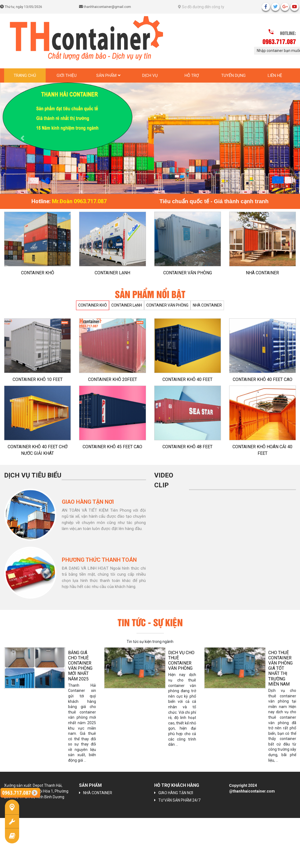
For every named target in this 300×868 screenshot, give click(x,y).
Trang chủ (25, 75)
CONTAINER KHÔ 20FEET (113, 379)
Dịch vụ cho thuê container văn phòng (181, 661)
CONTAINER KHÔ (38, 273)
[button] (23, 138)
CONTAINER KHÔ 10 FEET (38, 379)
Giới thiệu (67, 75)
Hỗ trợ (192, 75)
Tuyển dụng (233, 75)
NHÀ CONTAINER (262, 273)
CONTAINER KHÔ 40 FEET (187, 379)
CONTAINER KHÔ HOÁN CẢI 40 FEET (262, 450)
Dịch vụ (150, 75)
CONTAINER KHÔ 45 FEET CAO (112, 447)
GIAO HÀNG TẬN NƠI (176, 793)
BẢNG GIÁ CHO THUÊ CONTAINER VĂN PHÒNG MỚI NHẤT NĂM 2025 (80, 666)
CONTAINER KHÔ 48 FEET (187, 447)
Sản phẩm (106, 75)
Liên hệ (275, 75)
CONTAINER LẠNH (112, 273)
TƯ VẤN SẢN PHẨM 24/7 (179, 800)
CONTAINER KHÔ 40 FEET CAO (263, 379)
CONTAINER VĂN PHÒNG (188, 273)
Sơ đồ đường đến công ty (201, 7)
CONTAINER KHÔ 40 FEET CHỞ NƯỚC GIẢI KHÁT (38, 450)
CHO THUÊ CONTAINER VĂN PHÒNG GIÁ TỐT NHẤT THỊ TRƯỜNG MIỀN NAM (280, 668)
